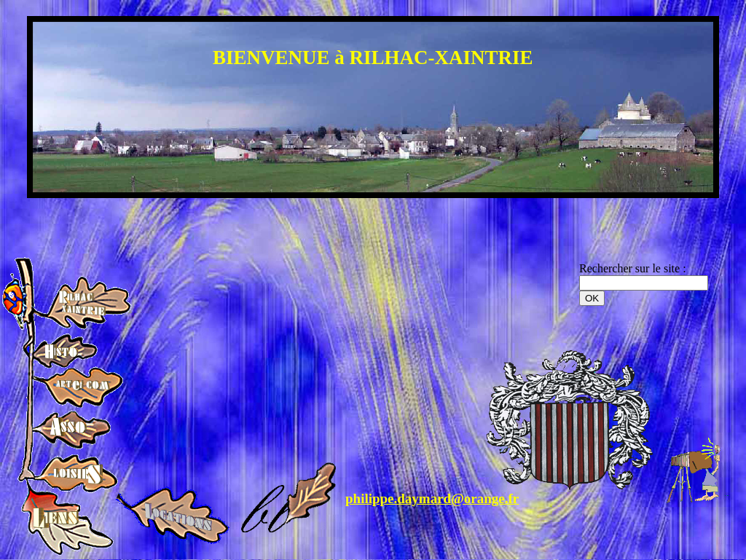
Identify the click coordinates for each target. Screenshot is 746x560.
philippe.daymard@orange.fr (432, 498)
